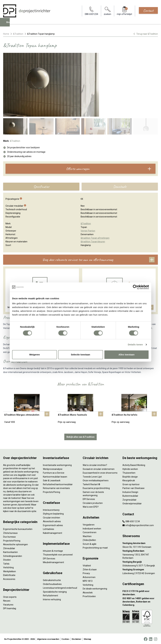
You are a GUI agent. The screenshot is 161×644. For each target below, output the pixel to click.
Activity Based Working (134, 465)
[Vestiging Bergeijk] (140, 561)
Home (6, 34)
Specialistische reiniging (55, 591)
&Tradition (18, 34)
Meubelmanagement (53, 562)
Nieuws (7, 600)
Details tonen (135, 344)
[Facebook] (146, 638)
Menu (10, 24)
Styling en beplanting (53, 513)
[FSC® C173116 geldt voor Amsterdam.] (140, 592)
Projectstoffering (12, 540)
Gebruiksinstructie (52, 580)
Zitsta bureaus (10, 532)
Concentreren (90, 532)
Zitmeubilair (9, 548)
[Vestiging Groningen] (140, 569)
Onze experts (10, 596)
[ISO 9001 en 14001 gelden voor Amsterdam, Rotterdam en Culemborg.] (140, 601)
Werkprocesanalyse (53, 468)
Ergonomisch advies (53, 525)
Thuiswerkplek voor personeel (58, 554)
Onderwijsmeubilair (132, 503)
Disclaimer (76, 638)
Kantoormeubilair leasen (55, 476)
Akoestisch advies (52, 521)
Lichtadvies (49, 528)
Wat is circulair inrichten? (95, 465)
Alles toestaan (127, 355)
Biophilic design (130, 476)
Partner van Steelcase (133, 488)
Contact (148, 11)
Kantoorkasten (10, 552)
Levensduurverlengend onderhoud (60, 587)
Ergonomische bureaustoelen (18, 528)
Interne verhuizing (52, 599)
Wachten (87, 536)
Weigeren (35, 355)
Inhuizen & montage (53, 550)
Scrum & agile (90, 543)
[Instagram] (156, 638)
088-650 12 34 (131, 521)
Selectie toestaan (81, 355)
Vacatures (8, 604)
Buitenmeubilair (130, 495)
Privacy (86, 573)
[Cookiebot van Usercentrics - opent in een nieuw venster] (135, 287)
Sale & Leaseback (52, 480)
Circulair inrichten (51, 517)
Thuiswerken (129, 472)
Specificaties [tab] (41, 187)
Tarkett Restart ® (91, 484)
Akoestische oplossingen (15, 544)
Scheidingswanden (13, 555)
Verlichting (8, 567)
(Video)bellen (89, 539)
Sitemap (87, 638)
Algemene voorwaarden (48, 638)
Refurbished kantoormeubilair (58, 484)
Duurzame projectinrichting (96, 488)
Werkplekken (10, 571)
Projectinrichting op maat (95, 547)
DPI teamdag (10, 608)
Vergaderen (89, 524)
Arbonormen (89, 576)
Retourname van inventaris (56, 488)
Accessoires (9, 578)
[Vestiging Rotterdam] (140, 550)
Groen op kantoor (131, 484)
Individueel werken (92, 528)
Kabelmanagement (53, 532)
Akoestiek (88, 592)
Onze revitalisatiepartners (96, 480)
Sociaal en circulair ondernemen (99, 468)
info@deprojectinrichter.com (138, 525)
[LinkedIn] (151, 638)
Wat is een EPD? (91, 506)
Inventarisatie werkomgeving (57, 465)
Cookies (65, 638)
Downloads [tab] (120, 187)
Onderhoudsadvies (52, 583)
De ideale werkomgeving (95, 588)
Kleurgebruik (129, 480)
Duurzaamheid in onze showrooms (100, 472)
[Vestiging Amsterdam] (140, 542)
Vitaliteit (87, 565)
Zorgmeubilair (129, 499)
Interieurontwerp (51, 509)
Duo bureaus (9, 536)
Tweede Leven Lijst (92, 476)
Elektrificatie (9, 575)
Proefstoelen (89, 596)
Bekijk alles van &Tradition (80, 436)
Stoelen (7, 559)
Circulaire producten (93, 502)
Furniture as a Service (54, 472)
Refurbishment (50, 595)
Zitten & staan (90, 569)
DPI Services (49, 558)
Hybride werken (130, 468)
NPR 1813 (88, 580)
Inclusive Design (130, 491)
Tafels (6, 563)
